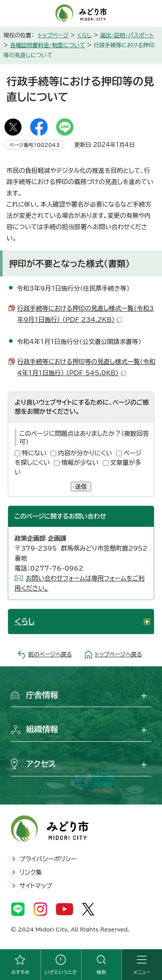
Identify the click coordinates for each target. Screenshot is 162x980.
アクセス (41, 764)
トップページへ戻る (119, 654)
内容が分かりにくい (85, 453)
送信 (81, 487)
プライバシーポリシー (48, 859)
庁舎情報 (42, 695)
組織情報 (42, 729)
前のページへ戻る (50, 654)
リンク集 (31, 872)
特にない (34, 453)
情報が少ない (80, 462)
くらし (84, 35)
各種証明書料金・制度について (48, 45)
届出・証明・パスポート (127, 35)
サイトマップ (36, 886)
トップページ (53, 35)
